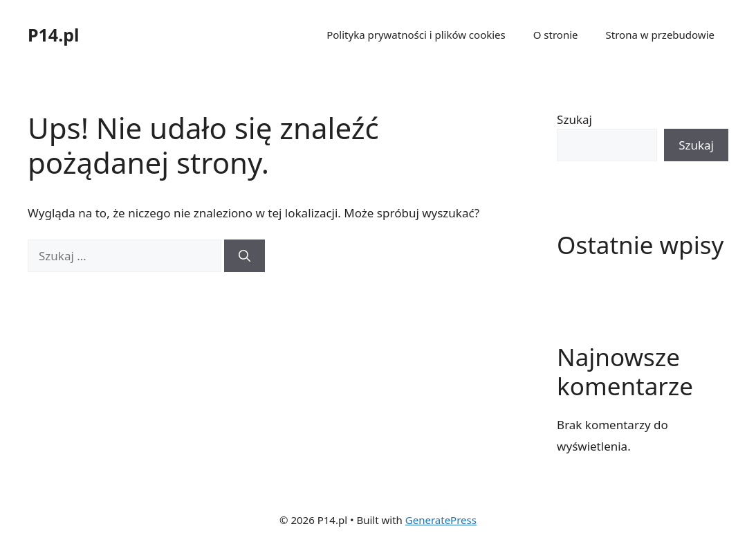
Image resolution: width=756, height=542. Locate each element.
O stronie (556, 35)
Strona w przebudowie (660, 35)
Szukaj (574, 119)
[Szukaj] (245, 256)
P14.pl (53, 35)
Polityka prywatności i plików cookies (416, 35)
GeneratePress (441, 520)
